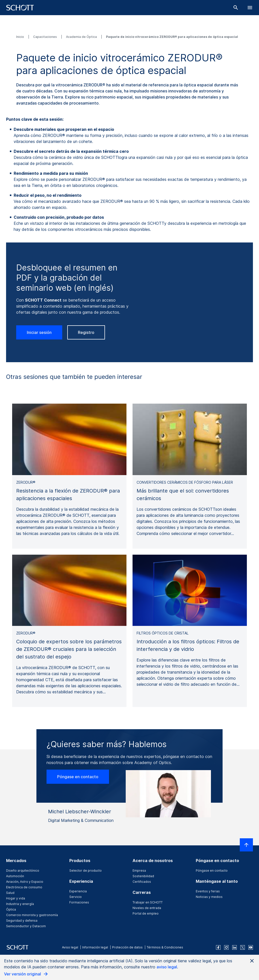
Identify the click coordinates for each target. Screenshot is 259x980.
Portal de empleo (146, 913)
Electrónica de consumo (24, 887)
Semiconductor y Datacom (26, 926)
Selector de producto (85, 871)
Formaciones (79, 902)
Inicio (20, 37)
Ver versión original (26, 974)
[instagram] (226, 947)
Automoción (15, 876)
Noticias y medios (209, 897)
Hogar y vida (16, 898)
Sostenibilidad (143, 876)
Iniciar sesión (39, 332)
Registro (86, 332)
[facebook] (218, 947)
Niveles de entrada (147, 908)
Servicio (75, 897)
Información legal (95, 947)
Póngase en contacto (78, 777)
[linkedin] (234, 947)
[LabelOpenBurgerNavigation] (250, 8)
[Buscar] (236, 8)
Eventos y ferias (208, 891)
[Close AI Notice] (252, 961)
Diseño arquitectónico (23, 871)
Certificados (142, 882)
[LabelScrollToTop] (246, 845)
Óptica (11, 909)
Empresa (139, 871)
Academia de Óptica (82, 37)
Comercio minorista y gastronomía (32, 915)
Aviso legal (70, 947)
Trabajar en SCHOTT (148, 902)
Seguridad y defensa (22, 921)
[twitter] (243, 947)
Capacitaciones (45, 37)
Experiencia (78, 891)
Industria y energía (20, 904)
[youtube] (251, 947)
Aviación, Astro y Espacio (25, 882)
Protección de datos (127, 947)
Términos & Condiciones (165, 947)
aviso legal (167, 967)
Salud (10, 893)
